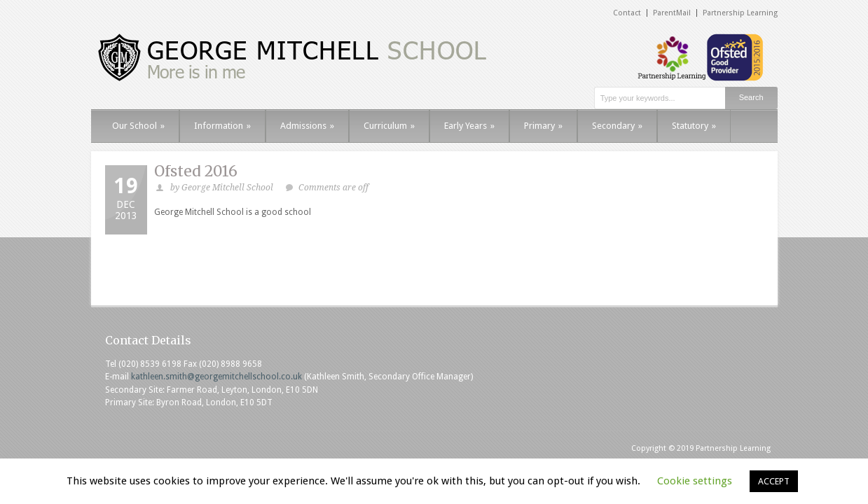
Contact (627, 13)
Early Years (469, 126)
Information (222, 126)
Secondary (617, 126)
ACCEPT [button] (774, 481)
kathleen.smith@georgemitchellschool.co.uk (216, 377)
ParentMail (672, 13)
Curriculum (389, 126)
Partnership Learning (740, 13)
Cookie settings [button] (695, 481)
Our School (138, 126)
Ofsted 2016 (196, 171)
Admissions (307, 126)
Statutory (694, 126)
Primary (543, 126)
